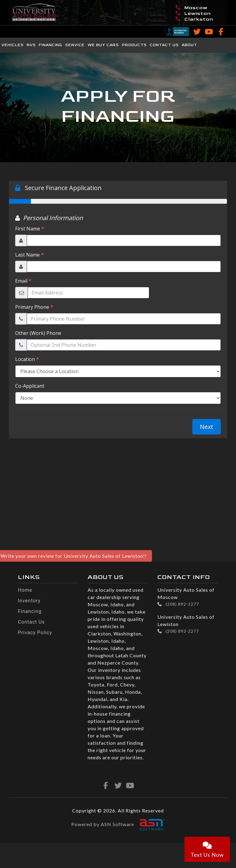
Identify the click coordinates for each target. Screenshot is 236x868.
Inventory (29, 601)
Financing (51, 45)
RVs (31, 45)
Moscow (192, 8)
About (189, 45)
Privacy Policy (35, 633)
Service (75, 45)
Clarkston (194, 19)
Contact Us (164, 45)
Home (25, 590)
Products (134, 45)
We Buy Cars (103, 45)
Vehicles (13, 45)
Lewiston (193, 14)
